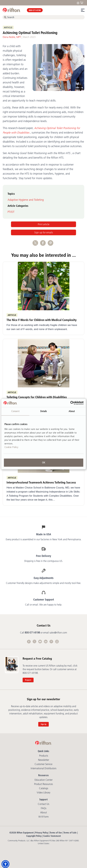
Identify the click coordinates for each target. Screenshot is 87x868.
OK (44, 463)
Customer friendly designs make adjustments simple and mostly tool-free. (43, 583)
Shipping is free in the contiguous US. (43, 561)
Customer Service (43, 764)
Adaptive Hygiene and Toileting (26, 200)
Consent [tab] (15, 411)
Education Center (44, 780)
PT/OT (11, 212)
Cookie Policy (11, 447)
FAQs (44, 808)
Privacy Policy (42, 833)
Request (28, 680)
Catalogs (44, 788)
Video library (43, 792)
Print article (44, 224)
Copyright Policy (34, 836)
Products (44, 756)
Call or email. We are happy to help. (44, 605)
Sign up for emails (44, 232)
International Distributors (43, 768)
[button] (5, 864)
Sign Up (43, 724)
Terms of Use (56, 833)
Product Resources (43, 784)
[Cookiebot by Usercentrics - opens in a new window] (70, 403)
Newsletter (44, 760)
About (43, 812)
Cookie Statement (52, 836)
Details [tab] (44, 411)
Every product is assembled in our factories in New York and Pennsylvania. (44, 539)
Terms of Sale (70, 833)
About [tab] (72, 411)
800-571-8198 (35, 10)
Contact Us (43, 804)
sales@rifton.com (58, 633)
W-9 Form (43, 817)
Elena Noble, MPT (12, 37)
